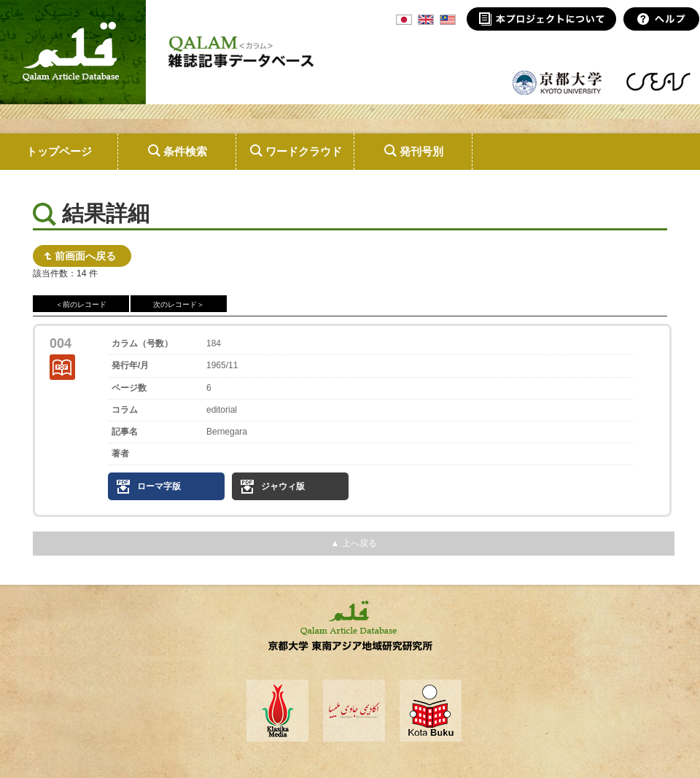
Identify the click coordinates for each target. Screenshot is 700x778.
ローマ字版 (159, 486)
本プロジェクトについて (541, 19)
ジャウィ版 (283, 486)
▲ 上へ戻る (353, 543)
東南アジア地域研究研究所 (658, 82)
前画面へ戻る (85, 256)
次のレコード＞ (179, 304)
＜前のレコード (81, 304)
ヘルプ (662, 19)
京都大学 (558, 82)
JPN (404, 20)
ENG (426, 20)
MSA (448, 20)
